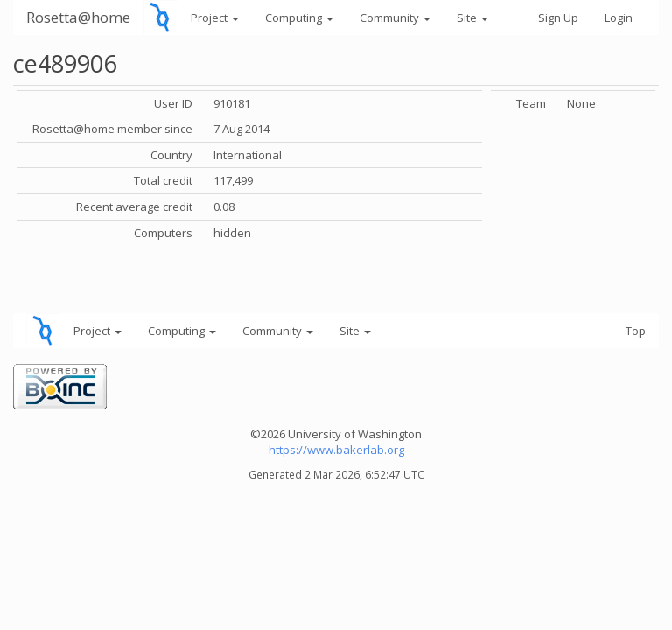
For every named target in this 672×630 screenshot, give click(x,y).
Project (215, 17)
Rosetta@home (78, 17)
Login (619, 17)
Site (472, 17)
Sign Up (558, 17)
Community (395, 17)
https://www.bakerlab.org (336, 450)
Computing (299, 17)
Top (636, 331)
